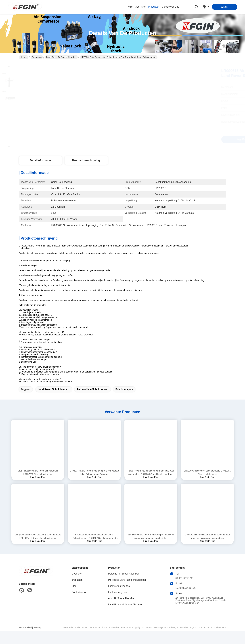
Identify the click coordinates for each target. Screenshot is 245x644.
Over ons (77, 579)
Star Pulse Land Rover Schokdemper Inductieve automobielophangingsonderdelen (151, 542)
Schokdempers (124, 395)
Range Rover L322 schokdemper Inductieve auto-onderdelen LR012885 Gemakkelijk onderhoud (151, 478)
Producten (37, 57)
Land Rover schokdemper (53, 395)
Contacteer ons (80, 598)
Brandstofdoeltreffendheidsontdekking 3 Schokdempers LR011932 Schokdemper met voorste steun (94, 542)
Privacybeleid (25, 633)
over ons (140, 7)
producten (154, 7)
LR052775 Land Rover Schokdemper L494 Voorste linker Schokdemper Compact (94, 478)
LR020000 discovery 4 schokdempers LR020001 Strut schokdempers (207, 478)
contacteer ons (170, 7)
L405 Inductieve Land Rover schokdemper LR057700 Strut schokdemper (38, 478)
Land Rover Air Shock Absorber (61, 57)
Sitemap (37, 633)
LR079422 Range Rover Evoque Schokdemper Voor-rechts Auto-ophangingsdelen (207, 542)
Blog (74, 591)
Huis (130, 7)
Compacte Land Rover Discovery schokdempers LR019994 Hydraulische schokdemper (38, 542)
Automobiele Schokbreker (92, 395)
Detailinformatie (40, 160)
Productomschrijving (86, 160)
